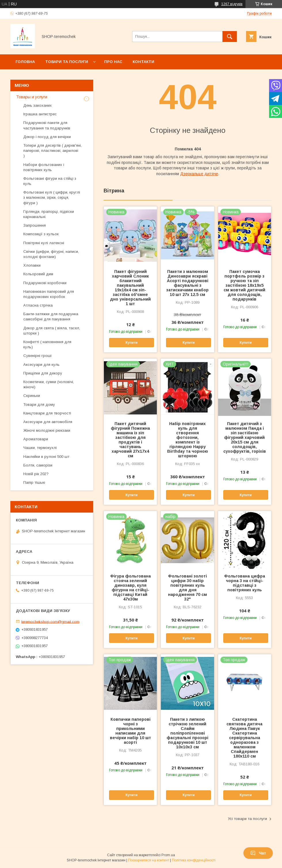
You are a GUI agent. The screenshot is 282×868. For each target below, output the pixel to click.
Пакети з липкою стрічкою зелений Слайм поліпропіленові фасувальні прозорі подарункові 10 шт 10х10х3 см (187, 733)
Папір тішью (34, 482)
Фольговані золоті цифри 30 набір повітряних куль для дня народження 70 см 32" (187, 588)
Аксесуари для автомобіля (48, 422)
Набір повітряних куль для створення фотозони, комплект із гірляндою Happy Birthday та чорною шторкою (188, 440)
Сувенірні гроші (37, 356)
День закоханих (38, 105)
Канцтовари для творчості (47, 413)
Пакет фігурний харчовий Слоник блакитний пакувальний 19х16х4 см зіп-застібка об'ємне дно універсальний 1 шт (130, 288)
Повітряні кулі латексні (44, 243)
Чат (258, 853)
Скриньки (32, 396)
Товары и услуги (32, 97)
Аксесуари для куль (41, 365)
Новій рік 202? (36, 474)
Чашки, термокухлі (40, 448)
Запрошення (35, 225)
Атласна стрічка (38, 305)
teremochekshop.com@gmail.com (50, 621)
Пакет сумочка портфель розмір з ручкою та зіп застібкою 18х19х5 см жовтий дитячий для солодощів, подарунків (244, 285)
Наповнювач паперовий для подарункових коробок (49, 294)
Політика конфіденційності (194, 860)
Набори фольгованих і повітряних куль (44, 167)
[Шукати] (230, 37)
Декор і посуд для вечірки (47, 137)
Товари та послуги (67, 62)
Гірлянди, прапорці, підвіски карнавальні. (49, 214)
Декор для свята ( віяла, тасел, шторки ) (52, 331)
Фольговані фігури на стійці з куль (50, 181)
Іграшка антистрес (40, 114)
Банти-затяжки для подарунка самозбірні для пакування (51, 317)
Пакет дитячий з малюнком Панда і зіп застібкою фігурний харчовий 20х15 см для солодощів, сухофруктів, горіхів (245, 437)
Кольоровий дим (38, 274)
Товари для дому (39, 405)
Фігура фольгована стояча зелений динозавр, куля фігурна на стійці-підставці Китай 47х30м (130, 588)
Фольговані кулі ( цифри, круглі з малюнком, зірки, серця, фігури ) (52, 197)
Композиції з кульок (41, 234)
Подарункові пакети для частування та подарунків (47, 125)
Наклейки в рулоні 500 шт (46, 457)
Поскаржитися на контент (149, 860)
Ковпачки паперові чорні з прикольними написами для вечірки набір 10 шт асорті (130, 731)
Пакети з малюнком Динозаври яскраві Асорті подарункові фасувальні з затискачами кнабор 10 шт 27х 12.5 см (187, 283)
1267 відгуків (232, 4)
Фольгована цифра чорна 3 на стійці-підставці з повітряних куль (245, 583)
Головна (25, 62)
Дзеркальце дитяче (199, 174)
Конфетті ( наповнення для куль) (47, 344)
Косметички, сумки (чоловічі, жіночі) (49, 384)
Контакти (143, 62)
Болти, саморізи (38, 465)
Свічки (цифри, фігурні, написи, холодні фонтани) (51, 254)
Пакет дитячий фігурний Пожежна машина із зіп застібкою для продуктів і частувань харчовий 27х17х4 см (130, 440)
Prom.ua (168, 855)
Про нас (113, 62)
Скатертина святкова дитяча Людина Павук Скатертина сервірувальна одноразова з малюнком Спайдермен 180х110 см (244, 738)
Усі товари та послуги (247, 819)
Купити (132, 343)
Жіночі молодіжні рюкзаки (47, 430)
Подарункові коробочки (45, 283)
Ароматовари (36, 439)
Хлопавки (32, 265)
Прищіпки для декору (43, 373)
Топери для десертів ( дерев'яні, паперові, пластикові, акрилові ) (53, 151)
